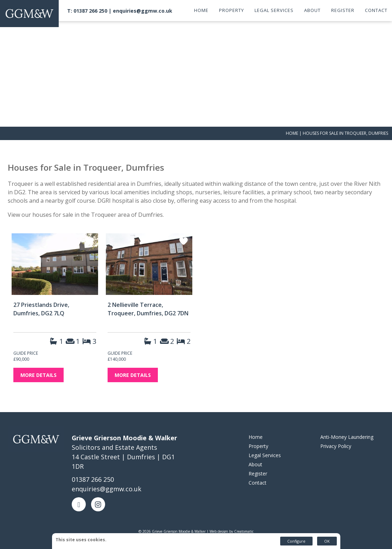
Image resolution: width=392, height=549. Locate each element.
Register (343, 10)
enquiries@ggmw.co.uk (143, 11)
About (312, 10)
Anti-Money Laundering (347, 437)
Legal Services (274, 10)
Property (232, 10)
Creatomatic (244, 531)
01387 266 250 (93, 479)
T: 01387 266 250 (87, 11)
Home (201, 10)
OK (327, 541)
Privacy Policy (336, 446)
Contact (376, 10)
